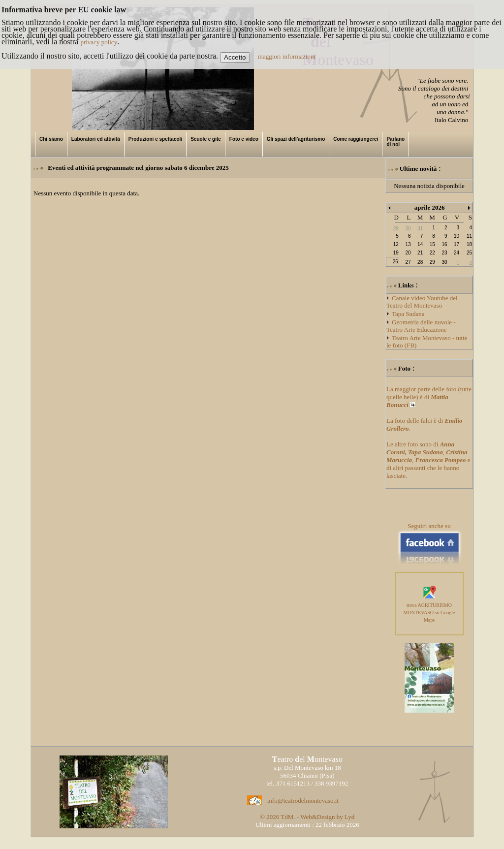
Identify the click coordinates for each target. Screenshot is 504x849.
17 (457, 244)
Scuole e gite (206, 139)
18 (469, 244)
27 (408, 262)
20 (408, 253)
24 (457, 253)
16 (444, 244)
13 (408, 244)
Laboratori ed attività (96, 139)
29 (432, 262)
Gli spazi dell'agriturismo (296, 139)
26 (395, 262)
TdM (287, 817)
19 (396, 253)
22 (432, 253)
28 (420, 262)
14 (420, 244)
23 (444, 253)
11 (469, 236)
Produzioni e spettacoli (155, 139)
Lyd (349, 817)
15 (432, 244)
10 (457, 236)
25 (469, 253)
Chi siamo (51, 139)
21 (420, 253)
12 (396, 244)
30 (444, 262)
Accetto (235, 57)
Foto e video (244, 139)
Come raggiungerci (356, 139)
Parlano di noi (395, 142)
